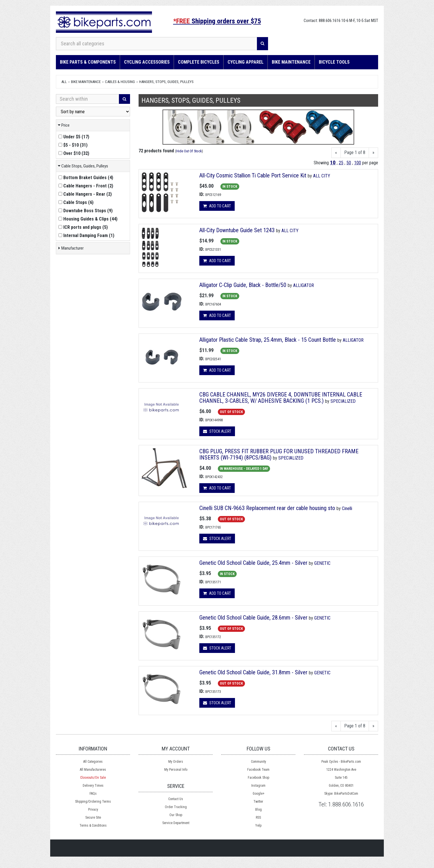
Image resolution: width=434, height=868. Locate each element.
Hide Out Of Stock (189, 151)
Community (258, 762)
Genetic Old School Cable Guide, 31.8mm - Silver (253, 672)
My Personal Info (176, 770)
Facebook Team (258, 770)
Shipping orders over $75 (217, 21)
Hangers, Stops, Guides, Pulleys (166, 82)
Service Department (176, 823)
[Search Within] (88, 99)
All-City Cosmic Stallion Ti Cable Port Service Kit (253, 175)
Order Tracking (176, 807)
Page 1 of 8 (355, 152)
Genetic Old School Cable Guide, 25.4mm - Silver (253, 563)
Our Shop (176, 815)
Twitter (258, 802)
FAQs (93, 794)
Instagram (258, 786)
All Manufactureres (93, 770)
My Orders (176, 762)
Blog (258, 810)
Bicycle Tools (334, 62)
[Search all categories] (157, 44)
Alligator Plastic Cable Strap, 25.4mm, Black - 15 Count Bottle (268, 340)
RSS (258, 818)
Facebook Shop (258, 778)
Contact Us (176, 799)
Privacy (93, 810)
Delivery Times (93, 786)
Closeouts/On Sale (93, 778)
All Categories (93, 762)
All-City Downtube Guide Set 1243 (237, 230)
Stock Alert (217, 431)
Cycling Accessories (147, 62)
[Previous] (336, 153)
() (74, 137)
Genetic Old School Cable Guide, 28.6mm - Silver (253, 618)
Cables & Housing (120, 82)
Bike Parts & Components (88, 62)
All (64, 82)
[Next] (373, 153)
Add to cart (217, 206)
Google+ (258, 794)
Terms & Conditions (93, 825)
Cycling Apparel (246, 62)
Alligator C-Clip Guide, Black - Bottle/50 (243, 285)
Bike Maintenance (291, 62)
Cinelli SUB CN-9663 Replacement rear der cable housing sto (267, 508)
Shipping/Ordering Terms (93, 802)
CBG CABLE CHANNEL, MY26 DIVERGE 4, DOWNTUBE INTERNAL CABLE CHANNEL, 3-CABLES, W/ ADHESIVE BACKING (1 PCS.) (281, 398)
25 (341, 163)
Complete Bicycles (199, 62)
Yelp (258, 825)
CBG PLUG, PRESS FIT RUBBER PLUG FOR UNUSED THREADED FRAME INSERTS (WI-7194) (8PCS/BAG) (279, 454)
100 (358, 163)
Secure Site (93, 818)
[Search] (262, 44)
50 (349, 163)
